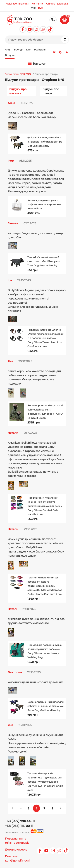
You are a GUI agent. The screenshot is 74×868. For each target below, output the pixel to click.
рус (40, 8)
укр (33, 8)
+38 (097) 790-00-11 (53, 20)
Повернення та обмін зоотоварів (17, 841)
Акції (8, 50)
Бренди (19, 50)
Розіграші (40, 50)
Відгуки (10, 55)
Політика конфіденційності (17, 858)
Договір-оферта (16, 850)
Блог (29, 50)
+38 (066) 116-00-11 (19, 826)
